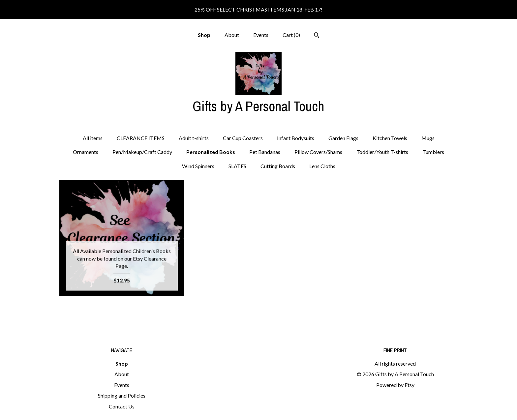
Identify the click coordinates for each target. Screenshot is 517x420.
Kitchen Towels (390, 138)
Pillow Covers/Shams (318, 152)
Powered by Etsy (395, 385)
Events (261, 35)
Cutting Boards (278, 166)
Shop (204, 35)
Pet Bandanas (265, 152)
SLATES (237, 166)
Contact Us (122, 406)
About (232, 35)
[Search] (317, 36)
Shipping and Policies (122, 395)
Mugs (428, 138)
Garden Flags (343, 138)
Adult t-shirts (194, 138)
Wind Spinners (198, 166)
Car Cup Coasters (243, 138)
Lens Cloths (322, 166)
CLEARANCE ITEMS (141, 138)
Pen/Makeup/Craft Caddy (142, 152)
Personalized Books (211, 152)
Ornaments (86, 152)
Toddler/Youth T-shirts (382, 152)
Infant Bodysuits (296, 138)
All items (93, 138)
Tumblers (433, 152)
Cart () (291, 35)
